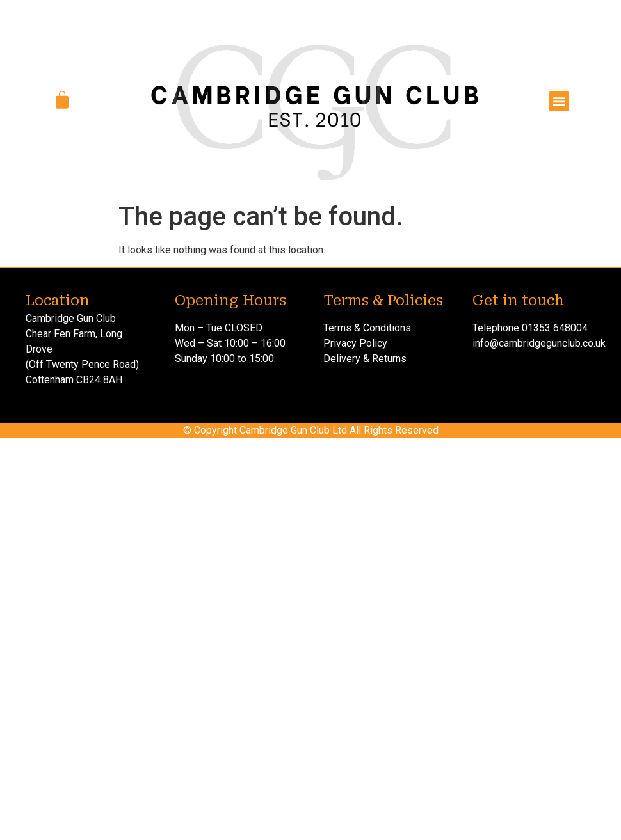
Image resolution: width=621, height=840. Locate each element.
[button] (559, 102)
